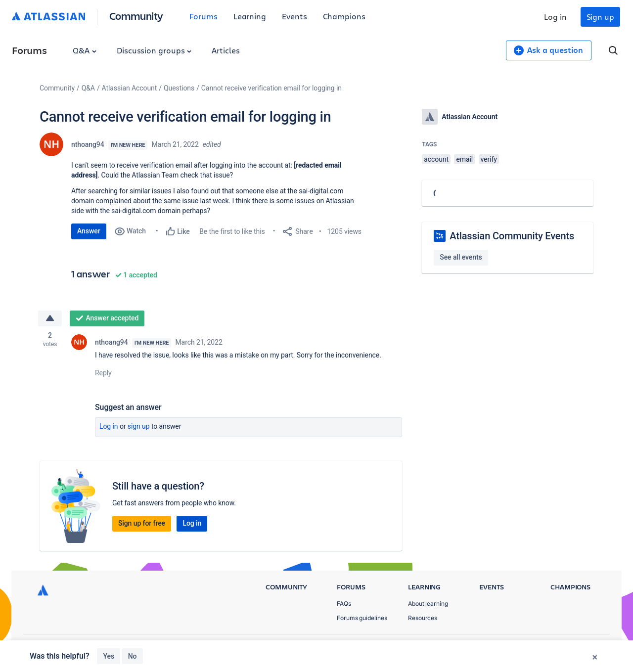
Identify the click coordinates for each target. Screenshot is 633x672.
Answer (89, 231)
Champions (344, 16)
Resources (423, 618)
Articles (226, 50)
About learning (428, 604)
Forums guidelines (362, 618)
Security (586, 648)
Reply (103, 373)
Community (136, 16)
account (436, 159)
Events (294, 16)
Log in (555, 17)
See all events (461, 257)
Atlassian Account (130, 88)
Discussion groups (154, 50)
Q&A (85, 50)
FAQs (344, 604)
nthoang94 (88, 144)
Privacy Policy (501, 648)
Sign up (600, 17)
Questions (179, 88)
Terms (548, 648)
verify (489, 159)
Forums (203, 16)
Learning (250, 16)
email (464, 159)
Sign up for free (142, 523)
